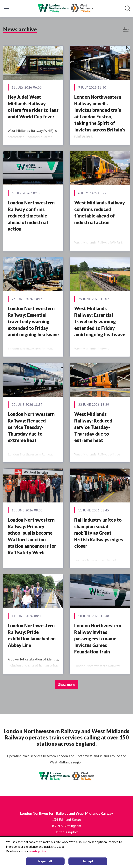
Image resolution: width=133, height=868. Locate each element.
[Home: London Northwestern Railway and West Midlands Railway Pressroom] (65, 8)
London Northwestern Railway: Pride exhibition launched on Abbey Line (32, 635)
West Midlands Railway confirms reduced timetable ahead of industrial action (100, 212)
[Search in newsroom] (128, 8)
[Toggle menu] (7, 8)
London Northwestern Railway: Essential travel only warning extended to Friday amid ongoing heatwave (33, 321)
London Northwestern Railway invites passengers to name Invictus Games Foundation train (98, 639)
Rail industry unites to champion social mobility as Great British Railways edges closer (99, 533)
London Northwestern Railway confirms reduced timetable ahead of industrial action (31, 216)
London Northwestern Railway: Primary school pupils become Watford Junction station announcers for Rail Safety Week (32, 536)
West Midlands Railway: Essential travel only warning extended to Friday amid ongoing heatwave (100, 321)
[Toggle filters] (126, 30)
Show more (67, 684)
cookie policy (37, 851)
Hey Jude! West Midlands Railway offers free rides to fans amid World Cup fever (33, 107)
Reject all (45, 861)
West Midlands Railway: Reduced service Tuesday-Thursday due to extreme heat (93, 427)
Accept (88, 861)
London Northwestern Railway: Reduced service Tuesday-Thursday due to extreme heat (31, 427)
